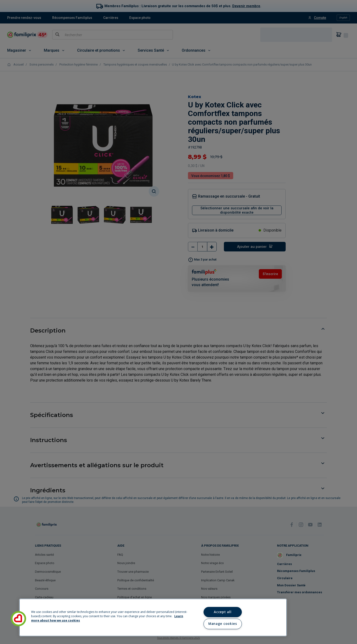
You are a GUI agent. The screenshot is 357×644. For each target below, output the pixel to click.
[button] (18, 619)
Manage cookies (223, 624)
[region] (153, 617)
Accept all (223, 612)
